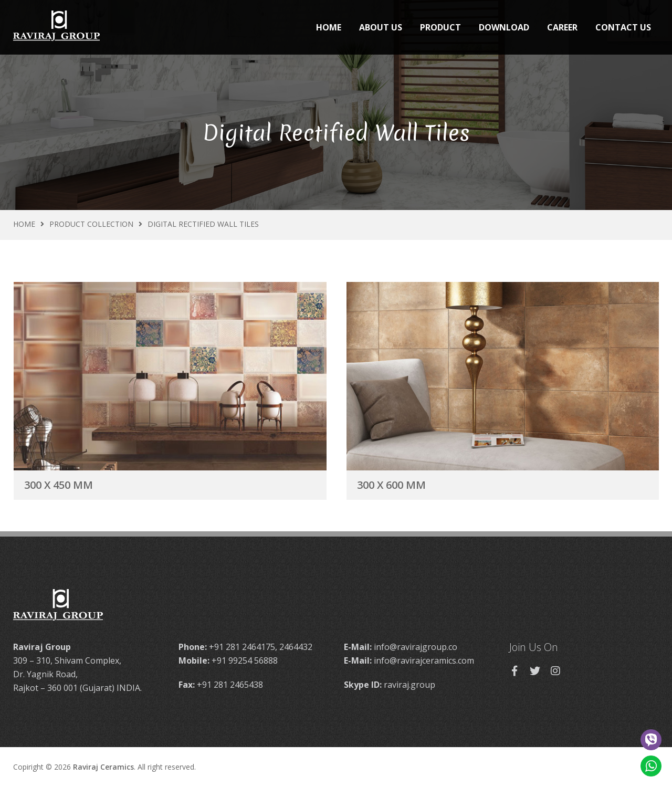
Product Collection (91, 224)
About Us (381, 27)
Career (562, 27)
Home (329, 27)
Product (440, 27)
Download (504, 27)
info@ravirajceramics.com (424, 660)
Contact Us (623, 27)
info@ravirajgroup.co (416, 647)
